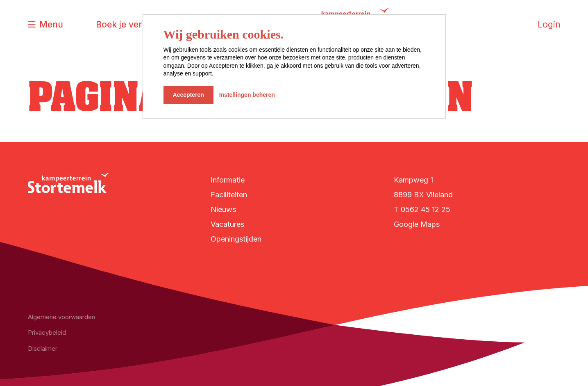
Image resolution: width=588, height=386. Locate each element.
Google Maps (417, 224)
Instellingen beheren (247, 95)
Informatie (228, 180)
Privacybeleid (47, 332)
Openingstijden (236, 239)
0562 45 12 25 (426, 209)
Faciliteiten (229, 195)
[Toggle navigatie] (45, 25)
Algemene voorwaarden (61, 317)
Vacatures (227, 224)
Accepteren (188, 95)
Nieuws (223, 209)
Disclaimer (43, 348)
